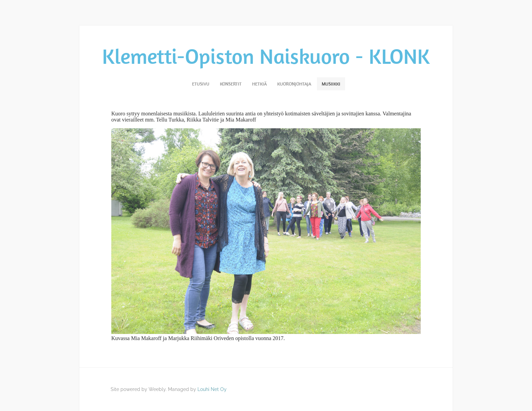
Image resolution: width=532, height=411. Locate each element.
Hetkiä (259, 84)
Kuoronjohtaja (294, 84)
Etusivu (201, 84)
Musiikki (331, 84)
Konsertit (231, 84)
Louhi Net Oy (212, 389)
